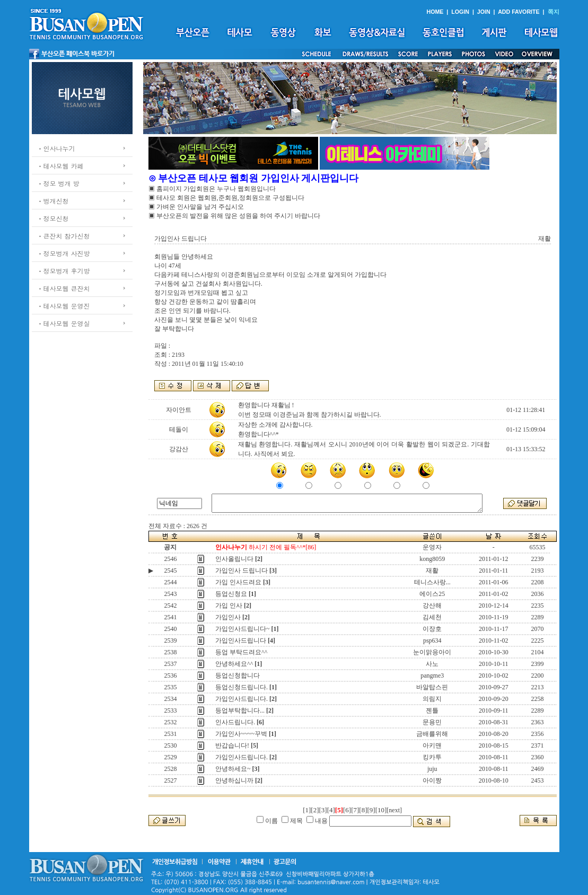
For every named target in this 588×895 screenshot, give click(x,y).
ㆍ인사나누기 (56, 148)
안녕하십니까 (234, 780)
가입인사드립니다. (242, 699)
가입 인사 (229, 606)
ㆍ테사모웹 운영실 (64, 323)
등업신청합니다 (238, 675)
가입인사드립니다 (241, 640)
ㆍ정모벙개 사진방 (64, 253)
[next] (394, 810)
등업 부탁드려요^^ (241, 652)
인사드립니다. (235, 722)
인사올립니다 (234, 559)
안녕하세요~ (233, 769)
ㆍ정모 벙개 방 (58, 183)
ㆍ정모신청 (53, 218)
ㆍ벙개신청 (53, 201)
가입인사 (228, 617)
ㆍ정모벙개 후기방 (64, 271)
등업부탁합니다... (240, 710)
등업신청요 (231, 594)
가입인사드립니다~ (243, 629)
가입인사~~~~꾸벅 (241, 734)
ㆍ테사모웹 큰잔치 (64, 288)
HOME (435, 12)
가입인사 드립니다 (242, 571)
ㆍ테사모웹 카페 (60, 166)
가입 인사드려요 (238, 582)
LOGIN (460, 12)
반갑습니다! (232, 745)
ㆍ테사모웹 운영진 (64, 306)
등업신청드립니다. (242, 687)
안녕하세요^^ (234, 664)
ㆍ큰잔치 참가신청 (64, 236)
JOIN (484, 12)
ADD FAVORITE (519, 12)
